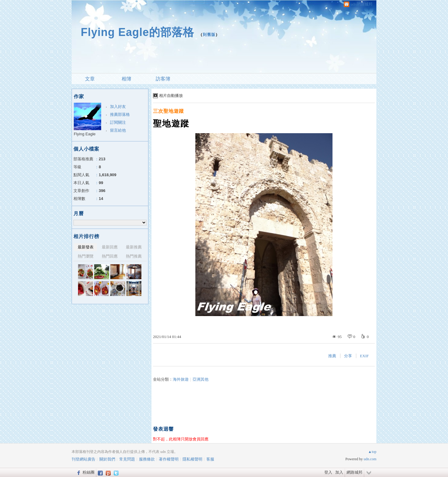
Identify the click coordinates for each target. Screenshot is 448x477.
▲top (372, 452)
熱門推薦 (134, 256)
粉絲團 (89, 472)
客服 (210, 459)
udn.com (370, 459)
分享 (348, 356)
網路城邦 (354, 472)
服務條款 (147, 459)
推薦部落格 (120, 114)
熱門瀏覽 (86, 256)
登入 (328, 472)
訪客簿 (163, 79)
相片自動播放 (171, 96)
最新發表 (86, 247)
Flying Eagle (85, 134)
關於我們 (107, 459)
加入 (339, 472)
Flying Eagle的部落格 (137, 32)
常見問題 (127, 459)
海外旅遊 (181, 379)
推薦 (332, 356)
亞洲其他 (201, 379)
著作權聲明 (169, 459)
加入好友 (118, 107)
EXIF (364, 356)
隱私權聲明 (192, 459)
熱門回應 (110, 256)
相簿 (126, 79)
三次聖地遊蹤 (169, 111)
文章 (90, 79)
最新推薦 (134, 247)
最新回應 (110, 247)
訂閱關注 (118, 122)
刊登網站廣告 (84, 459)
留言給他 (118, 130)
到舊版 (209, 35)
